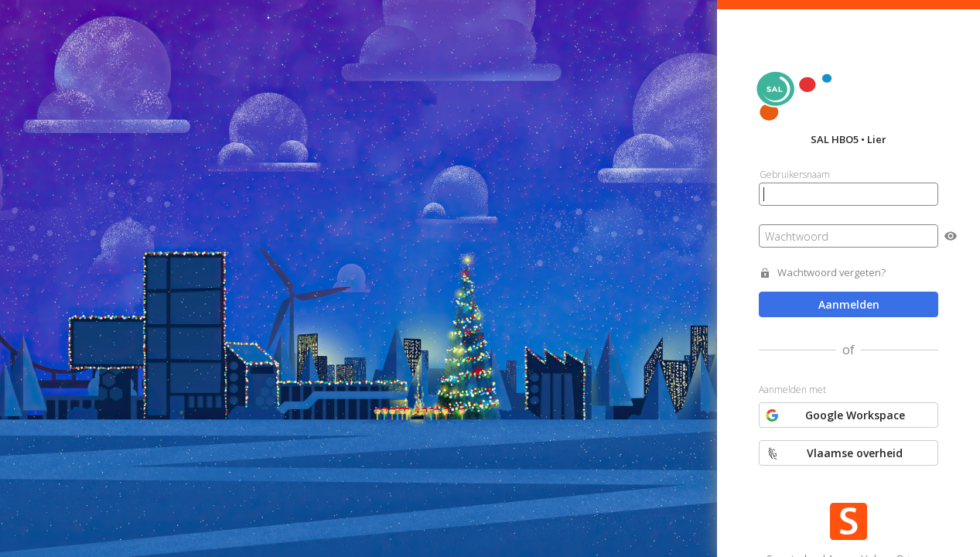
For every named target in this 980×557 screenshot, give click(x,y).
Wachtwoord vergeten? (831, 273)
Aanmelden (849, 304)
